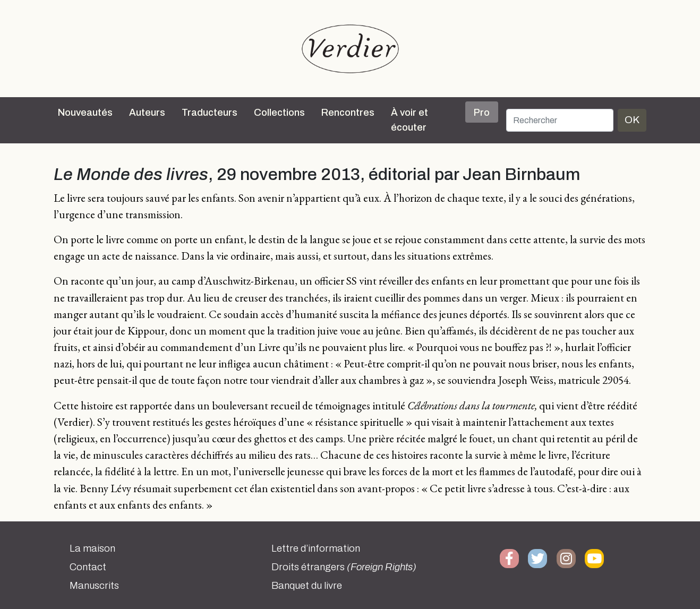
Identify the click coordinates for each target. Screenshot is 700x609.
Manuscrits (94, 586)
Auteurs (147, 113)
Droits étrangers (344, 567)
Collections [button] (279, 113)
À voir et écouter (409, 120)
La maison (92, 548)
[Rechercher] (560, 120)
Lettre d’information (316, 548)
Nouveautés (85, 113)
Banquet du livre (307, 586)
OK (632, 120)
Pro (482, 113)
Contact (88, 567)
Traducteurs (210, 113)
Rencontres (348, 113)
